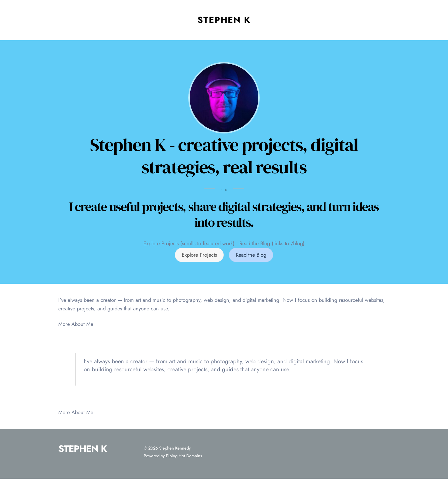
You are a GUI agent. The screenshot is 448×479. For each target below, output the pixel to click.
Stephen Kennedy (175, 448)
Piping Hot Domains (184, 456)
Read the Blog (251, 255)
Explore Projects (199, 255)
